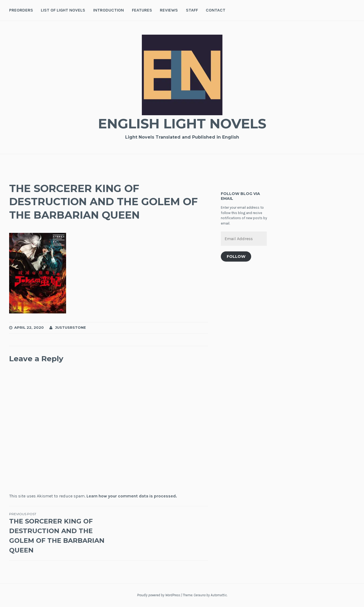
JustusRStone (71, 327)
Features (142, 10)
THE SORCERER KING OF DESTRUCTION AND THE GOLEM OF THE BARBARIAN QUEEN (59, 533)
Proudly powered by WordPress (158, 595)
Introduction (109, 10)
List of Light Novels (63, 10)
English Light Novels (182, 124)
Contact (216, 10)
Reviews (169, 10)
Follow (236, 256)
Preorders (21, 10)
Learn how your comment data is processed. (132, 496)
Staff (192, 10)
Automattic (219, 595)
